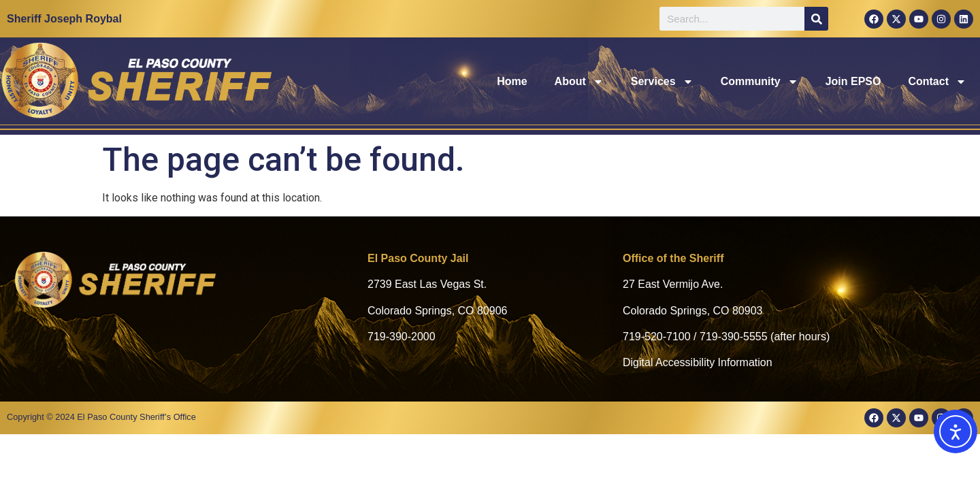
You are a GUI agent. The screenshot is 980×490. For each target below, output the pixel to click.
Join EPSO (853, 81)
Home (512, 81)
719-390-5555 (734, 337)
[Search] (816, 19)
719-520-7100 (657, 337)
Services (662, 82)
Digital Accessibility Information (698, 362)
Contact (937, 82)
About (579, 82)
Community (759, 82)
